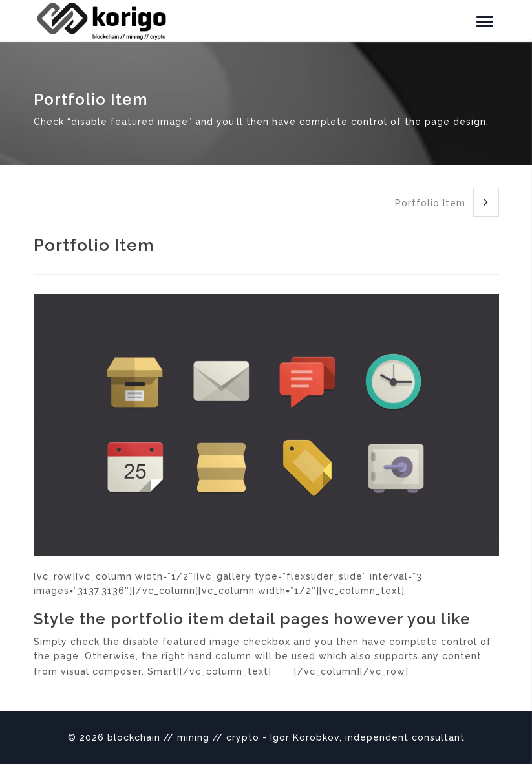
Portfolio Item (447, 202)
